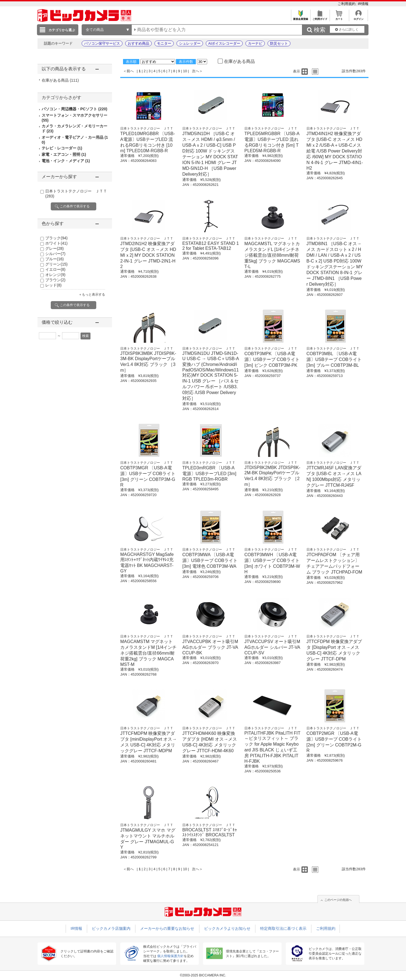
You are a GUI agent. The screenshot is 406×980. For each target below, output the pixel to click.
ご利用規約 (347, 4)
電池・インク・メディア (66, 161)
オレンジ (55, 275)
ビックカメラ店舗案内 (111, 928)
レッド (53, 285)
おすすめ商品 (138, 43)
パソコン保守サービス (102, 43)
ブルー (54, 259)
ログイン (358, 18)
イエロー (55, 269)
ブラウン (55, 280)
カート (339, 18)
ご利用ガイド (320, 18)
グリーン (56, 264)
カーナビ (255, 43)
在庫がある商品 (60, 80)
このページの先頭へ (338, 900)
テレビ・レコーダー (62, 148)
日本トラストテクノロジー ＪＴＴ (147, 128)
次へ (196, 71)
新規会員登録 (301, 18)
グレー (54, 248)
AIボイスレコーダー (224, 43)
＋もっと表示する (92, 294)
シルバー (55, 254)
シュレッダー (190, 43)
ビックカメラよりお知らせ (227, 928)
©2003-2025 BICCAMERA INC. (203, 975)
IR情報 (363, 4)
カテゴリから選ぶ (62, 30)
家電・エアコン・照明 (64, 154)
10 (185, 71)
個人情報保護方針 (170, 956)
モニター (164, 43)
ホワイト (56, 243)
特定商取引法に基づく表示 (283, 928)
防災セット (279, 43)
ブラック (56, 238)
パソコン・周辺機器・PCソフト (74, 109)
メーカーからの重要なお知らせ (167, 928)
